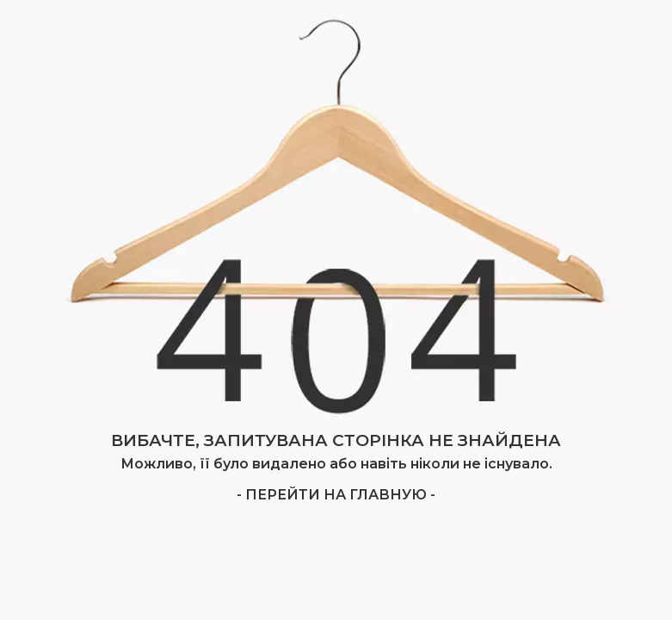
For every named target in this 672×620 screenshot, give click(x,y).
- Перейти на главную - (336, 495)
